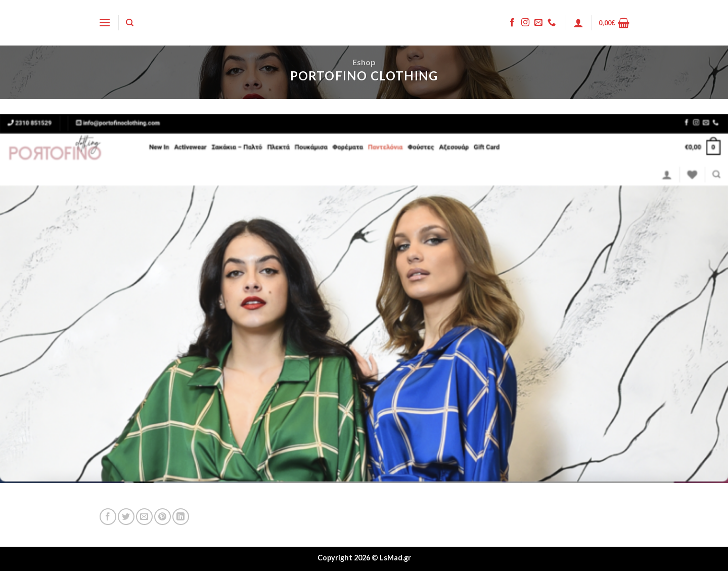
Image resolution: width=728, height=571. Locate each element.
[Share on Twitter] (126, 517)
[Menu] (105, 23)
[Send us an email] (538, 23)
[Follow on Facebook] (512, 23)
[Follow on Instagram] (525, 23)
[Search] (130, 23)
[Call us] (552, 23)
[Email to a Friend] (144, 517)
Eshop (364, 62)
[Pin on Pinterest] (163, 517)
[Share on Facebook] (108, 517)
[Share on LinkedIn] (181, 517)
